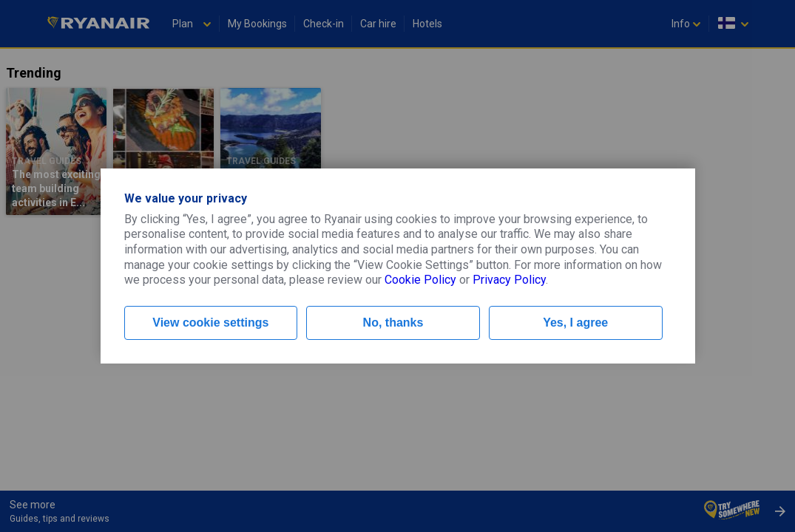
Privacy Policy (509, 280)
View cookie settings (210, 323)
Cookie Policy (420, 280)
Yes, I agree (575, 323)
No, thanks (393, 323)
